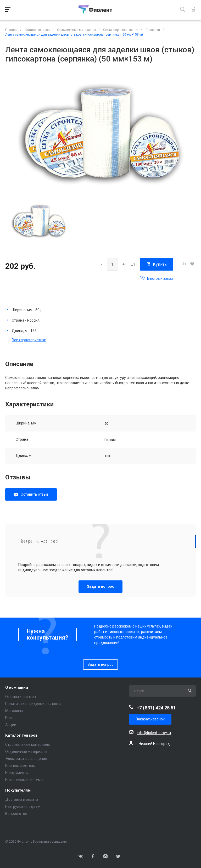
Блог (9, 718)
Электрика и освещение (26, 759)
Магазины (14, 711)
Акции (11, 725)
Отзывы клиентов (21, 697)
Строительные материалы (28, 744)
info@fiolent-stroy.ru (154, 733)
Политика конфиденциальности (33, 704)
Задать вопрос (100, 586)
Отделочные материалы (26, 752)
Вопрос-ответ (17, 814)
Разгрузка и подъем (23, 807)
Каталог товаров (21, 735)
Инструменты (17, 773)
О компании (17, 688)
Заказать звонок (150, 719)
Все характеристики (29, 340)
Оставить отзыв (35, 494)
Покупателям (18, 790)
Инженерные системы (24, 780)
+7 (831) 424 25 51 (156, 708)
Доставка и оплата (22, 799)
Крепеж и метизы (20, 766)
